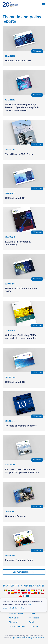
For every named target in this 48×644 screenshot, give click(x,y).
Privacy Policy (27, 638)
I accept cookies (7, 608)
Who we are (14, 622)
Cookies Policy (39, 638)
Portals (32, 622)
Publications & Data (17, 627)
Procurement (34, 618)
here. (29, 605)
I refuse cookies (19, 608)
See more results (21, 572)
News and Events (16, 614)
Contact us (33, 627)
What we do (14, 618)
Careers (32, 614)
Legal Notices (16, 638)
